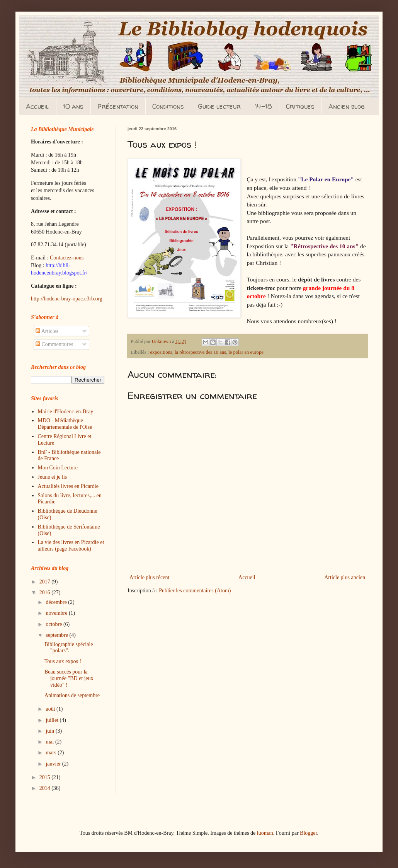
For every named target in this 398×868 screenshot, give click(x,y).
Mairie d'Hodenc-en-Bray (66, 412)
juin (50, 731)
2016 (46, 593)
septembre (57, 635)
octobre (54, 624)
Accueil (37, 106)
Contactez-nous (67, 258)
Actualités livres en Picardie (68, 486)
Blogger (308, 833)
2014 (46, 788)
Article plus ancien (345, 577)
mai (50, 742)
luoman (265, 833)
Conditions (168, 106)
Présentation (118, 106)
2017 (46, 582)
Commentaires (54, 344)
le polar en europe (246, 352)
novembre (57, 613)
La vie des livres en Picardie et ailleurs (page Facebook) (71, 546)
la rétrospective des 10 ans (200, 352)
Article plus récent (149, 577)
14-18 (263, 106)
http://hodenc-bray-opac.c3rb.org (67, 299)
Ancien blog (347, 106)
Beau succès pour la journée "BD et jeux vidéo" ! (69, 678)
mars (52, 753)
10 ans (73, 106)
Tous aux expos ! (63, 661)
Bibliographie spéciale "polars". (69, 648)
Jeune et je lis (53, 477)
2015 (46, 777)
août (51, 709)
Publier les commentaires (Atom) (195, 591)
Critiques (300, 106)
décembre (57, 602)
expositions (161, 352)
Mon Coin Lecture (58, 468)
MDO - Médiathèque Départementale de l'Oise (65, 424)
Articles (47, 331)
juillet (53, 720)
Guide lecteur (219, 106)
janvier (54, 764)
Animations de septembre (72, 695)
